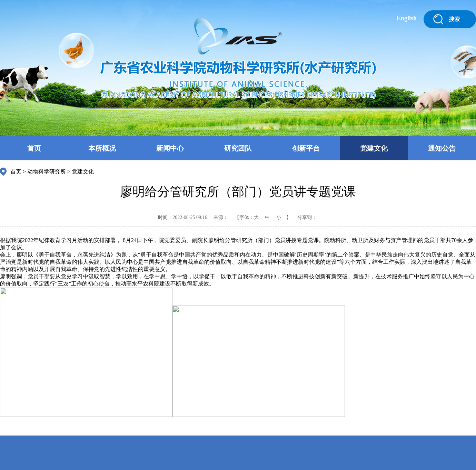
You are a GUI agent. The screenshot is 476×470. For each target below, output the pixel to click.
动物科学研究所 (47, 172)
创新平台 (306, 148)
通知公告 (442, 148)
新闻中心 (170, 148)
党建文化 (374, 148)
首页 (34, 148)
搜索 (454, 19)
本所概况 (102, 148)
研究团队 (238, 148)
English (407, 18)
